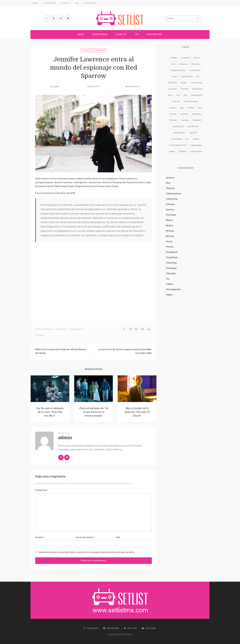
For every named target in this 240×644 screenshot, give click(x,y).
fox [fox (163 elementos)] (178, 95)
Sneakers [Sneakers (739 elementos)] (197, 120)
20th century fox (46, 329)
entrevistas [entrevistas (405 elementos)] (197, 83)
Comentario (42, 490)
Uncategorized (173, 289)
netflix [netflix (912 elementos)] (191, 108)
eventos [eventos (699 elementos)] (173, 89)
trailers (41, 335)
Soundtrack (50, 3)
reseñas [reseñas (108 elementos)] (185, 120)
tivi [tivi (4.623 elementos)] (187, 139)
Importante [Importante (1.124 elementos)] (197, 95)
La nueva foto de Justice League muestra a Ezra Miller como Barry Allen (125, 351)
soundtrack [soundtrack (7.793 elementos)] (193, 126)
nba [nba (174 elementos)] (182, 108)
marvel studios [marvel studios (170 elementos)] (191, 102)
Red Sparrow (77, 329)
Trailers (100, 50)
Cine (168, 183)
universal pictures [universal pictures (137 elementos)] (178, 145)
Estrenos (170, 204)
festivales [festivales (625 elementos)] (197, 89)
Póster (169, 242)
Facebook (91, 628)
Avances (170, 178)
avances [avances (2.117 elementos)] (185, 58)
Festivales (171, 215)
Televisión (171, 274)
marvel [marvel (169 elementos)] (176, 102)
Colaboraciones (173, 194)
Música (169, 220)
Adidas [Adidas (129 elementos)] (174, 58)
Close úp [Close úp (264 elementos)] (195, 64)
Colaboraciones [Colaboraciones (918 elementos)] (178, 70)
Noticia (169, 226)
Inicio (36, 3)
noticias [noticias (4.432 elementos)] (184, 114)
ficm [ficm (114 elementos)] (170, 95)
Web (118, 537)
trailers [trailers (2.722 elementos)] (196, 139)
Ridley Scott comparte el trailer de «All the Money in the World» (61, 351)
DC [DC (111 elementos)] (198, 77)
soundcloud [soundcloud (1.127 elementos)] (178, 126)
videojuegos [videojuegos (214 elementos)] (196, 145)
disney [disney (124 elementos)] (184, 83)
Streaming (171, 263)
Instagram (111, 628)
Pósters (170, 247)
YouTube (149, 628)
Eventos (170, 210)
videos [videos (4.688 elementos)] (172, 151)
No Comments (132, 87)
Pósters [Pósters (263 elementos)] (173, 120)
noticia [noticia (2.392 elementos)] (173, 114)
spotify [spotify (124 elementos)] (193, 133)
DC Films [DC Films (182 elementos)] (173, 83)
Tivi (77, 3)
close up (63, 329)
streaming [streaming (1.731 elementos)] (176, 139)
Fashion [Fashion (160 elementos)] (184, 89)
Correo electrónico (85, 537)
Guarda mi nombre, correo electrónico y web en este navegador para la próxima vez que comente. (87, 552)
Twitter (131, 628)
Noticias (170, 231)
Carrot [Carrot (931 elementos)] (197, 58)
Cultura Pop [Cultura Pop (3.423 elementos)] (187, 77)
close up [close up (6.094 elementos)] (183, 64)
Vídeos (169, 295)
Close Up (66, 3)
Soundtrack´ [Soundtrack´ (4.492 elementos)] (180, 133)
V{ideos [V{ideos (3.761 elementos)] (183, 151)
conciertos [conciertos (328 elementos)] (195, 70)
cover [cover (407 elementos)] (174, 77)
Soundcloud (172, 252)
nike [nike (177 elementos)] (200, 108)
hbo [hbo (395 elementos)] (186, 95)
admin (56, 87)
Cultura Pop (90, 3)
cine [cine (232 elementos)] (173, 64)
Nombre (40, 537)
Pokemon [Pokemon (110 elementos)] (197, 114)
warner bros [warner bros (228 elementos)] (196, 151)
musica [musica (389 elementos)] (173, 108)
